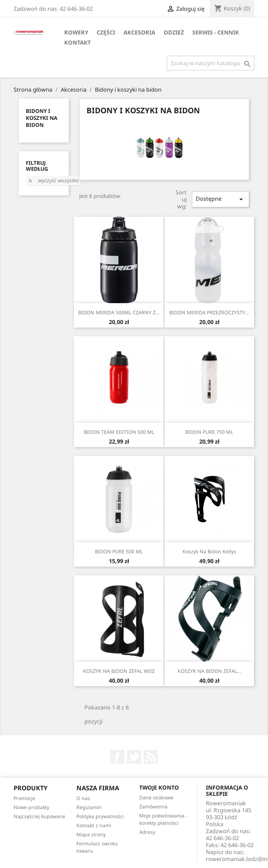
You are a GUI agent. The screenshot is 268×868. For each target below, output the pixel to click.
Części (106, 32)
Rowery (76, 32)
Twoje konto (159, 788)
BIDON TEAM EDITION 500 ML (119, 432)
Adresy (147, 832)
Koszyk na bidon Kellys (209, 551)
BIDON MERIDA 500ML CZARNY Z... (119, 312)
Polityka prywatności (100, 816)
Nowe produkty (31, 807)
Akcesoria (139, 32)
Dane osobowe (156, 797)
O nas (83, 798)
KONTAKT (77, 43)
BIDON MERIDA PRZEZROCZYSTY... (209, 312)
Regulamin (89, 807)
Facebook (117, 757)
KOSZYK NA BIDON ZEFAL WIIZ (119, 671)
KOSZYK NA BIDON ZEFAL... (209, 671)
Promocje (24, 798)
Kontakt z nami (94, 825)
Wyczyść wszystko (53, 180)
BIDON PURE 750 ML (209, 432)
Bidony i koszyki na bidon (42, 118)
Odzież (174, 32)
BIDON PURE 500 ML (119, 551)
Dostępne (221, 199)
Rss (151, 757)
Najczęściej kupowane (39, 816)
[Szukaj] (211, 63)
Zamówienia (153, 806)
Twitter (134, 757)
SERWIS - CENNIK (216, 32)
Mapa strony (91, 834)
